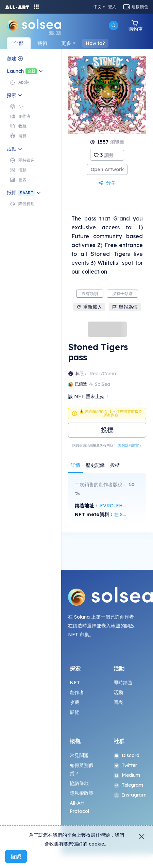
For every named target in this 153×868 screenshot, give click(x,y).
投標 (107, 430)
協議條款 (79, 783)
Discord (127, 755)
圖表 (118, 702)
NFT (75, 683)
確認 (16, 856)
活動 (118, 692)
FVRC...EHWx (115, 506)
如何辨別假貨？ (130, 445)
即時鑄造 (123, 683)
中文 (98, 7)
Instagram (129, 795)
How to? (95, 43)
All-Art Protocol (80, 807)
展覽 (74, 712)
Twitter (125, 765)
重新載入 (89, 307)
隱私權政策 (82, 793)
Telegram (129, 785)
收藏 (74, 702)
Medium (127, 775)
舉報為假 (125, 307)
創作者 (77, 692)
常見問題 (79, 755)
